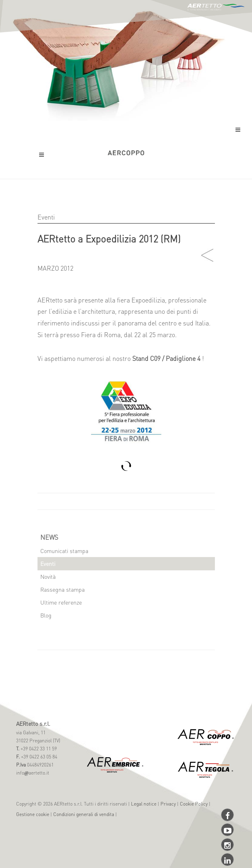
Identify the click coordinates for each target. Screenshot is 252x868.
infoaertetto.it (33, 773)
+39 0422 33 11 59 (38, 749)
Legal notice (144, 804)
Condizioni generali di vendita (84, 814)
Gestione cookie (33, 814)
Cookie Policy (194, 804)
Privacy (168, 804)
